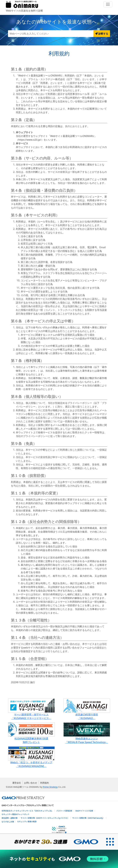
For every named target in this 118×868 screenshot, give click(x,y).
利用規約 (45, 783)
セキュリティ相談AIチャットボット (15, 814)
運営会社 (17, 783)
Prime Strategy (50, 787)
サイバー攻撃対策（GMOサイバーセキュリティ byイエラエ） (45, 818)
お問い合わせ (31, 783)
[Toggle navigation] (108, 4)
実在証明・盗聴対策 (10, 818)
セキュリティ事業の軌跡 (27, 821)
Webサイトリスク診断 (84, 811)
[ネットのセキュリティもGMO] (59, 859)
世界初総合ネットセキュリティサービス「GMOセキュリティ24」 (27, 811)
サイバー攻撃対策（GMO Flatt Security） (88, 818)
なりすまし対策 (8, 822)
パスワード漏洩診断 (64, 811)
